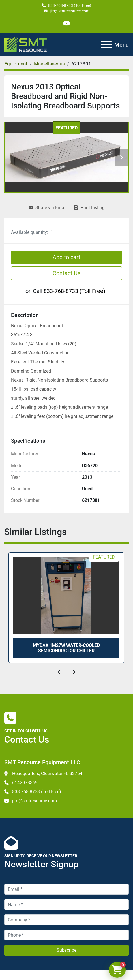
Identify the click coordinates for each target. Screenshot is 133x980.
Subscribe (66, 950)
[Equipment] (16, 64)
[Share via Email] (48, 208)
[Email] (66, 889)
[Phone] (66, 935)
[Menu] (106, 45)
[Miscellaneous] (49, 64)
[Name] (66, 904)
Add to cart (66, 257)
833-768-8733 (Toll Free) (70, 5)
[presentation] (59, 671)
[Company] (66, 920)
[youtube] (66, 23)
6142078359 (25, 783)
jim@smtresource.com (70, 11)
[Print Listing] (89, 208)
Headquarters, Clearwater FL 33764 (47, 773)
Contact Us (66, 273)
